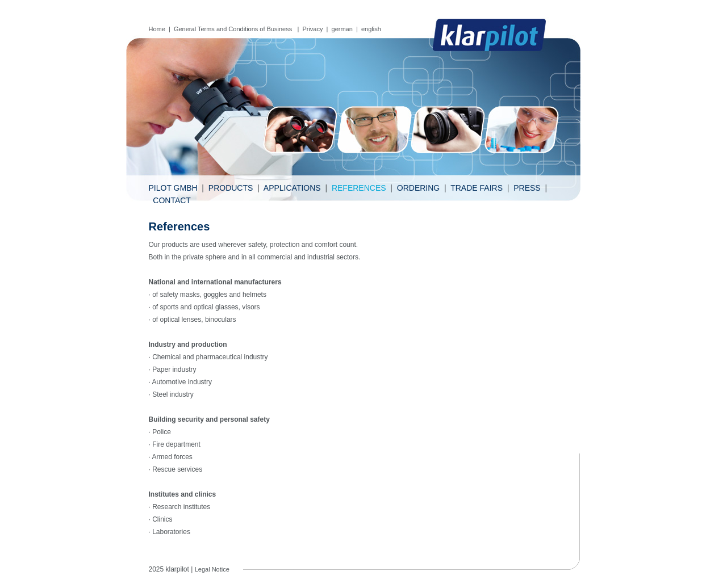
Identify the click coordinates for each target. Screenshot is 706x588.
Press (527, 188)
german (342, 29)
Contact (172, 200)
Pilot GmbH (173, 188)
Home (157, 29)
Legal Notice (212, 569)
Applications (292, 188)
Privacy (312, 29)
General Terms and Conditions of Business (234, 29)
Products (231, 188)
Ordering (418, 188)
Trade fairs (477, 188)
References (359, 188)
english (371, 29)
